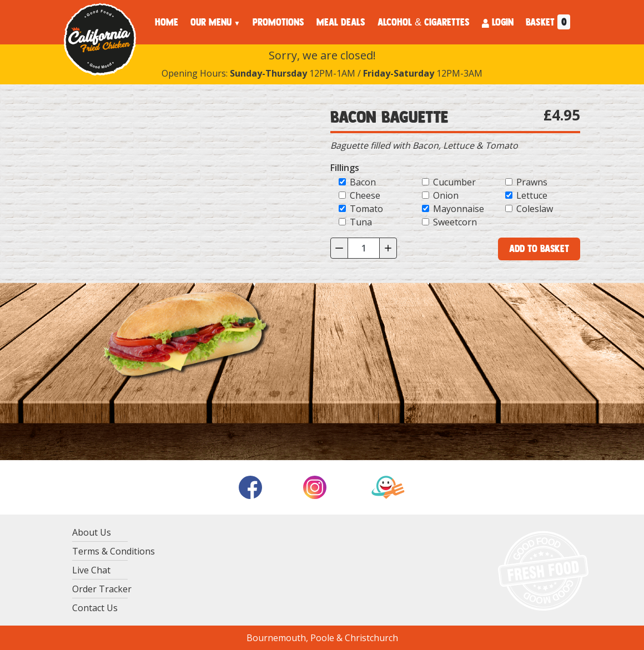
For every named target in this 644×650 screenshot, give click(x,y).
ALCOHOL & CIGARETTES (424, 22)
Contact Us (95, 608)
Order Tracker (102, 589)
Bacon (363, 182)
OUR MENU (211, 22)
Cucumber (454, 182)
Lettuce (532, 195)
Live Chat (91, 570)
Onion (446, 195)
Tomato (366, 209)
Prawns (532, 182)
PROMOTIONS (278, 22)
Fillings (345, 168)
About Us (92, 532)
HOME (167, 22)
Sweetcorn (455, 222)
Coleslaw (535, 209)
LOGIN (498, 22)
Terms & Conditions (114, 551)
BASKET (548, 22)
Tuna (361, 222)
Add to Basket (539, 249)
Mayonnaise (459, 209)
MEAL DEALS (341, 22)
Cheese (365, 195)
